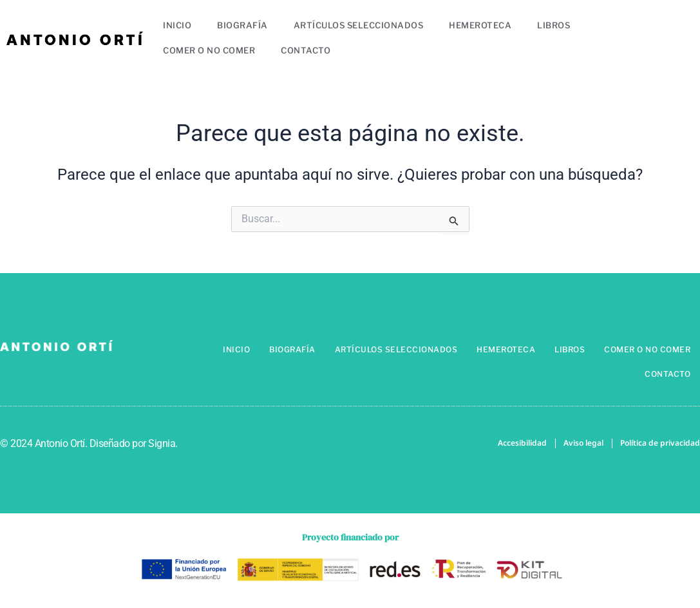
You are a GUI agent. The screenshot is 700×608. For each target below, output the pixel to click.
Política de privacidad (660, 443)
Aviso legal (583, 443)
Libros (553, 25)
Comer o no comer (209, 50)
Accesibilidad (522, 443)
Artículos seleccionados (359, 25)
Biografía (242, 25)
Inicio (177, 25)
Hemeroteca (480, 25)
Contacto (306, 50)
